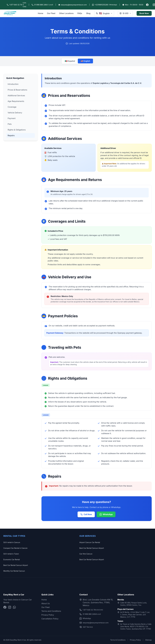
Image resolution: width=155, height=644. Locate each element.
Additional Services (16, 95)
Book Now (144, 13)
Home (40, 13)
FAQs (80, 13)
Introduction (13, 84)
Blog (88, 13)
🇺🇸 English (85, 61)
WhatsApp (106, 514)
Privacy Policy (48, 615)
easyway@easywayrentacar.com (94, 623)
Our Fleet (51, 13)
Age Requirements (16, 101)
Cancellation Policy (50, 619)
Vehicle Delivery (15, 113)
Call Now (86, 514)
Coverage (12, 107)
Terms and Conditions (51, 611)
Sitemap (148, 640)
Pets (10, 124)
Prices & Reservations (17, 90)
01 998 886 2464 (90, 614)
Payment (12, 118)
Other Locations (66, 13)
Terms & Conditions (118, 640)
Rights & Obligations (17, 130)
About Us (46, 603)
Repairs (11, 135)
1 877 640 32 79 (91, 610)
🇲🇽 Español (70, 61)
